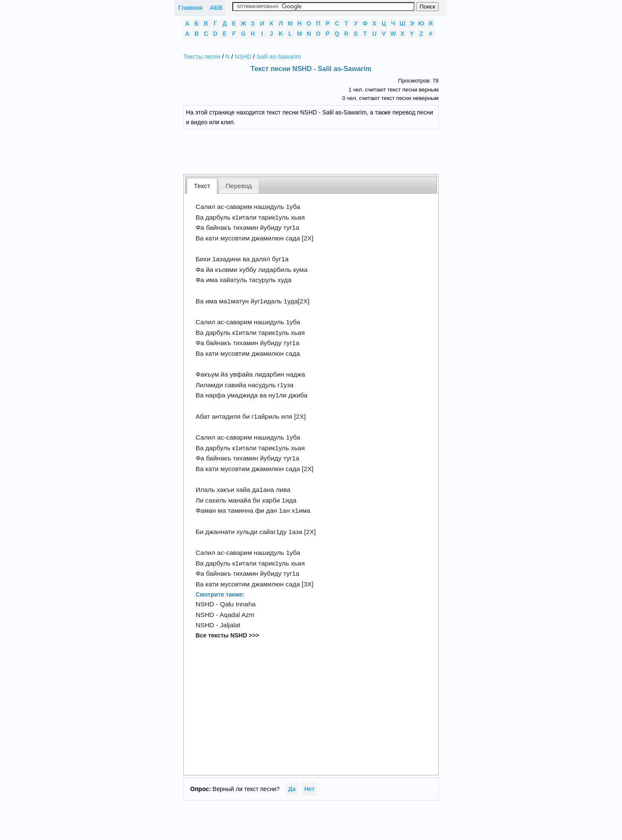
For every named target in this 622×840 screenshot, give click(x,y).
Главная (190, 8)
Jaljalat (230, 625)
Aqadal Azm (237, 615)
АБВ (216, 8)
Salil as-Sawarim (279, 57)
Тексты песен (202, 57)
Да (292, 789)
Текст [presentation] (202, 186)
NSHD (243, 57)
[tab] (202, 186)
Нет (310, 789)
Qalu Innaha (238, 604)
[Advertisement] (317, 151)
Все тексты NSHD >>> (228, 635)
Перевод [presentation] (239, 186)
